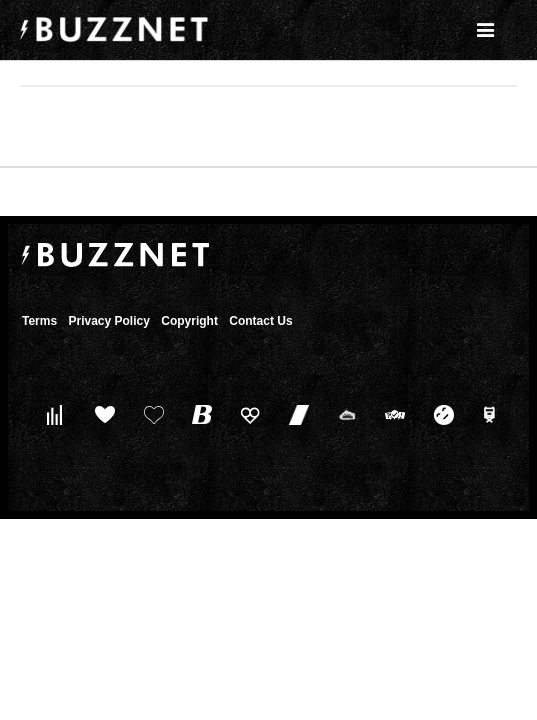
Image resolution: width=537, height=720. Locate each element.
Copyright (189, 321)
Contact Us (260, 321)
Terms (39, 321)
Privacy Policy (108, 321)
